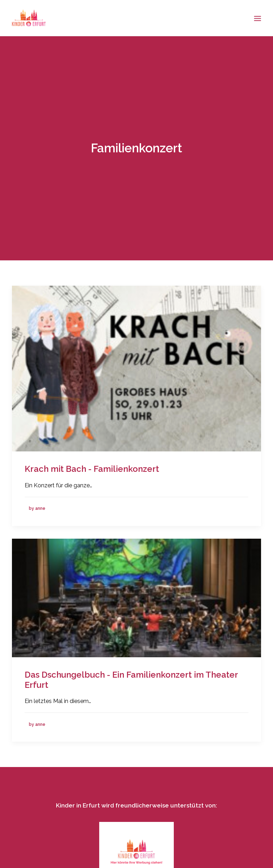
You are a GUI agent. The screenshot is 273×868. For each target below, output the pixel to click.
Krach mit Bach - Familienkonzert (92, 464)
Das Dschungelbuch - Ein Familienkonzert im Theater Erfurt (131, 674)
